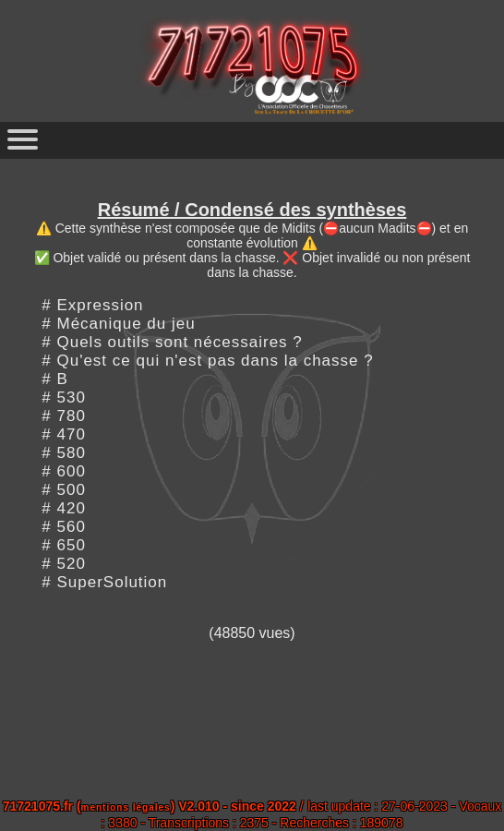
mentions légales (126, 807)
